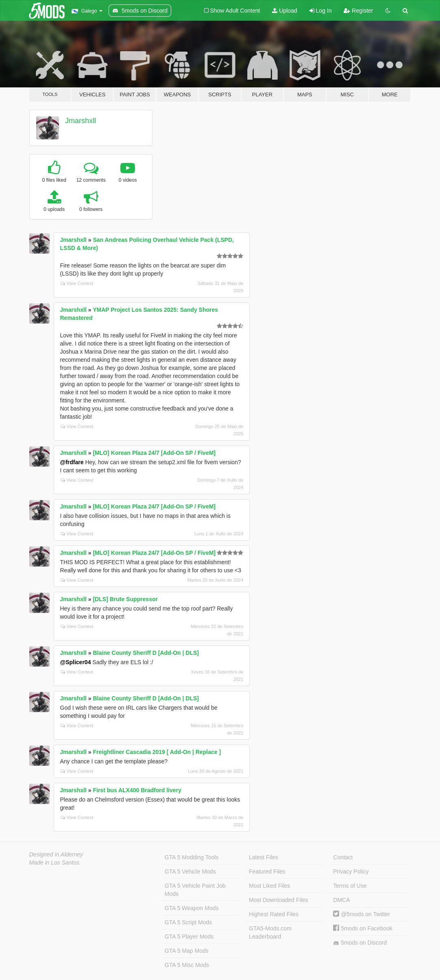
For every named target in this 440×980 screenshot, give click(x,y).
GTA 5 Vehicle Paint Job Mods (195, 890)
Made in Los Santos (54, 863)
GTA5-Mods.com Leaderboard (270, 932)
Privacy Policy (351, 871)
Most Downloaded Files (279, 900)
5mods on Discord (360, 943)
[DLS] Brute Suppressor (125, 599)
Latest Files (264, 857)
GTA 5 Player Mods (189, 937)
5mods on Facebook (363, 928)
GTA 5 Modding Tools (192, 857)
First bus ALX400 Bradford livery (137, 790)
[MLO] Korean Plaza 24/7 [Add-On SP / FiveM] (154, 453)
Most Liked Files (269, 886)
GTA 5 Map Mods (187, 951)
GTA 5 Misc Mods (187, 965)
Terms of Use (350, 886)
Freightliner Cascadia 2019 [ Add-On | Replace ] (157, 752)
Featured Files (267, 871)
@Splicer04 (76, 662)
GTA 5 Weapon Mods (192, 908)
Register (358, 11)
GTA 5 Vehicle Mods (190, 871)
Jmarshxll (81, 121)
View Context (77, 283)
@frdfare (72, 462)
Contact (343, 857)
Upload (284, 11)
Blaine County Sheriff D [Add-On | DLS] (146, 653)
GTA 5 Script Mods (188, 922)
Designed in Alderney (56, 854)
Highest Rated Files (274, 914)
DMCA (341, 900)
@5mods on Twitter (361, 914)
